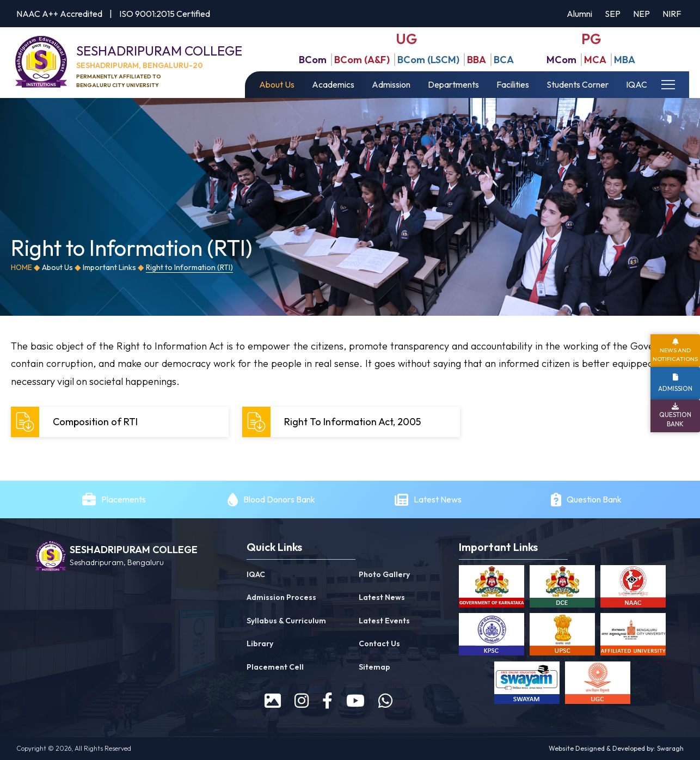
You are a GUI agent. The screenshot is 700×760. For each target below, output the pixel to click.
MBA (625, 60)
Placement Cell (275, 667)
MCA (595, 60)
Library (260, 643)
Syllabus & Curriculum (286, 621)
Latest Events (384, 621)
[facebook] (327, 701)
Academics (333, 84)
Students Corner (578, 84)
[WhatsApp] (385, 701)
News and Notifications (675, 354)
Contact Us (379, 643)
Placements (124, 499)
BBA (477, 60)
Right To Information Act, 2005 (333, 422)
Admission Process (281, 597)
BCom (313, 60)
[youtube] (355, 701)
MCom (561, 60)
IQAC (637, 84)
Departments (453, 84)
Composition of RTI (76, 422)
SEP (613, 14)
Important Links (109, 267)
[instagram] (302, 701)
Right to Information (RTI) (189, 267)
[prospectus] (273, 701)
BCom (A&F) (362, 60)
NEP (641, 14)
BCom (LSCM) (428, 60)
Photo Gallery (384, 574)
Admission (391, 84)
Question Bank (594, 499)
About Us (277, 84)
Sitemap (374, 667)
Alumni (579, 14)
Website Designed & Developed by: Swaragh (616, 748)
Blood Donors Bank (279, 499)
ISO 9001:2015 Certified (165, 14)
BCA (504, 60)
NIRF (672, 14)
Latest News (438, 499)
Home (22, 267)
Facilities (513, 84)
